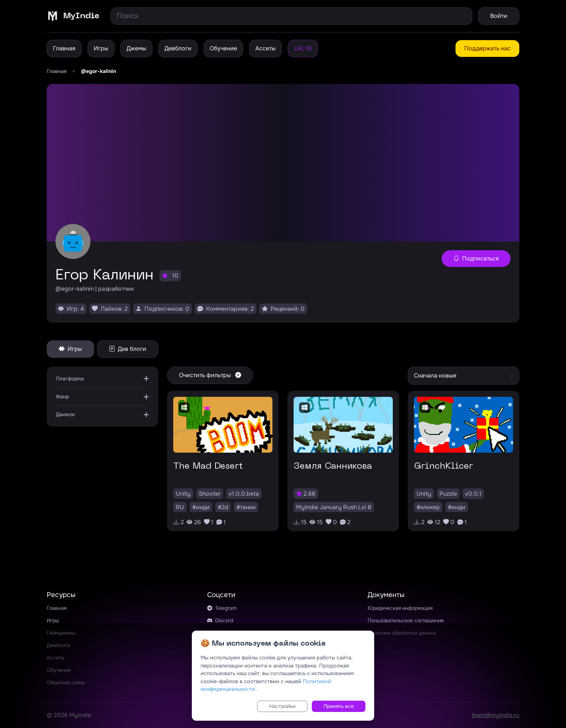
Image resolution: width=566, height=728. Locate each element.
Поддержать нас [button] (487, 48)
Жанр (62, 396)
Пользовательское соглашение (406, 620)
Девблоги (178, 48)
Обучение (223, 48)
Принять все (339, 706)
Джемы (136, 48)
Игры (101, 48)
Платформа (70, 379)
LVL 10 (303, 48)
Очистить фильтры (210, 375)
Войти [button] (499, 16)
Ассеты (265, 48)
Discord (220, 620)
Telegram (222, 608)
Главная (64, 48)
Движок (65, 414)
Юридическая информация (400, 608)
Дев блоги (128, 349)
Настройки (282, 706)
